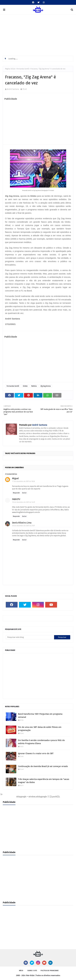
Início (21, 971)
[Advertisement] (38, 36)
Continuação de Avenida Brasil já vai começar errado (43, 766)
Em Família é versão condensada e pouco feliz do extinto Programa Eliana (41, 742)
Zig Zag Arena (46, 386)
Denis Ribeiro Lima (22, 523)
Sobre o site (32, 971)
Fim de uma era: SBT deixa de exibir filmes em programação (40, 729)
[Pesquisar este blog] (30, 637)
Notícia (34, 386)
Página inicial (10, 69)
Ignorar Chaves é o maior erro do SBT (36, 753)
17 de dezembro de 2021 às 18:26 (24, 481)
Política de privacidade (50, 971)
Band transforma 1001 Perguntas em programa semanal (40, 716)
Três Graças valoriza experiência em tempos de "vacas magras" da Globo (44, 781)
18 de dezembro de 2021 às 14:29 (24, 502)
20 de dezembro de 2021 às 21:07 (24, 526)
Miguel (15, 478)
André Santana (13, 89)
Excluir (24, 493)
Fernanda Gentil (23, 69)
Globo (25, 386)
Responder (16, 493)
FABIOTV (16, 499)
